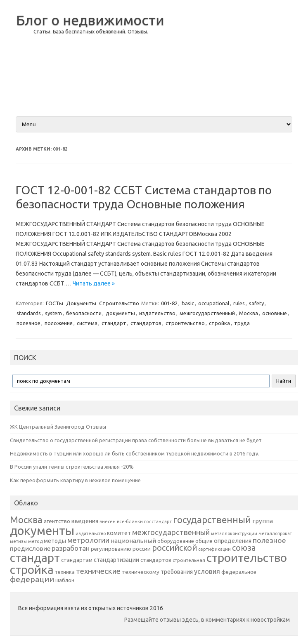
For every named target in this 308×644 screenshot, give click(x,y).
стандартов (146, 323)
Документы (81, 303)
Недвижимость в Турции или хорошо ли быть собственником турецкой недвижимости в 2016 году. (135, 453)
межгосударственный (207, 313)
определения (233, 541)
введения (85, 521)
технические (98, 571)
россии (142, 549)
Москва (249, 313)
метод (35, 541)
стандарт (114, 323)
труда (242, 323)
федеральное (239, 572)
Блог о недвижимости (90, 20)
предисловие (30, 548)
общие (204, 541)
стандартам (77, 560)
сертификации (214, 549)
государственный (212, 520)
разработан (71, 548)
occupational (214, 303)
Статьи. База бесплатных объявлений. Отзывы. (91, 32)
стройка (219, 323)
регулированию (111, 549)
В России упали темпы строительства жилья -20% (72, 467)
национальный (133, 541)
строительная (189, 560)
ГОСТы (54, 303)
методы (55, 541)
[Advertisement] (235, 57)
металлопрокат (275, 533)
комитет (119, 533)
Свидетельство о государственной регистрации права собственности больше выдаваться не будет (136, 440)
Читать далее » (94, 283)
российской (174, 548)
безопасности (84, 313)
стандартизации (116, 560)
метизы (18, 541)
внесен (108, 521)
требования (177, 572)
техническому (141, 572)
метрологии (88, 540)
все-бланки (130, 521)
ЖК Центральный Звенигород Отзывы (58, 427)
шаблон (65, 580)
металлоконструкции (234, 533)
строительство (185, 323)
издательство (157, 313)
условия (207, 571)
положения (59, 323)
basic (188, 303)
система (87, 323)
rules (239, 303)
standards (29, 313)
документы (120, 313)
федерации (32, 579)
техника (65, 572)
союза (244, 548)
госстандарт (158, 521)
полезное (28, 323)
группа (263, 521)
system (53, 313)
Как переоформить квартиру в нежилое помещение (75, 480)
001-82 (169, 303)
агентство (57, 521)
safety (256, 303)
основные (275, 313)
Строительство (119, 303)
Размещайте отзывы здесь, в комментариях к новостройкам (207, 620)
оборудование (176, 541)
